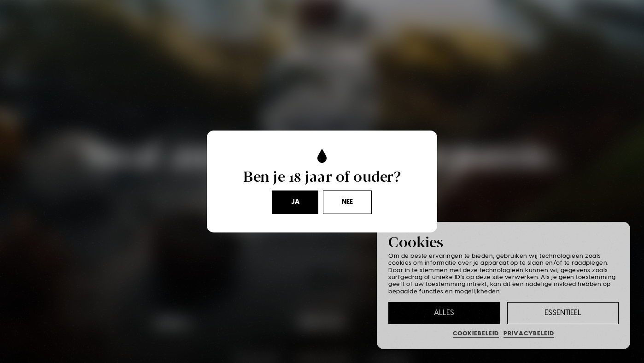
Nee (347, 202)
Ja (295, 202)
